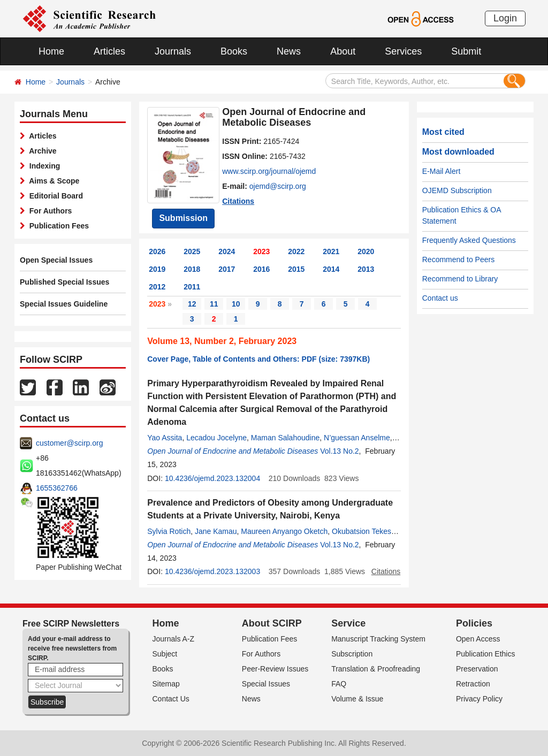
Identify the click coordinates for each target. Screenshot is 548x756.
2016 (261, 269)
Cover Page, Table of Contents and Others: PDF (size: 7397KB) (258, 359)
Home (51, 51)
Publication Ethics (486, 654)
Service (348, 623)
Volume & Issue (357, 699)
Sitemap (166, 684)
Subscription (352, 654)
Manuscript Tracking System (378, 639)
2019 (157, 269)
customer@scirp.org (69, 443)
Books (234, 51)
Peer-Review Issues (275, 669)
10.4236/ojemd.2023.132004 (212, 478)
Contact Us (171, 699)
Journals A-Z (174, 639)
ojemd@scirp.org (278, 186)
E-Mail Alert (442, 171)
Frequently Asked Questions (469, 240)
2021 (331, 251)
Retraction (473, 684)
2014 (331, 269)
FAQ (339, 684)
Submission (183, 218)
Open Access (478, 639)
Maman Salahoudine (285, 438)
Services (403, 51)
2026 (157, 251)
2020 (366, 251)
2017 (227, 269)
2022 (296, 251)
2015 (296, 269)
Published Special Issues (64, 282)
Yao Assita (165, 438)
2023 (261, 251)
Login (505, 18)
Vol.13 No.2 (339, 451)
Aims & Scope (52, 181)
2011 (192, 287)
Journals (173, 51)
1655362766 (57, 488)
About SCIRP (272, 623)
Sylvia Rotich (169, 531)
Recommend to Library (460, 279)
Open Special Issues (56, 260)
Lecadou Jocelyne (216, 438)
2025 (192, 251)
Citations (238, 201)
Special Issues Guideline (64, 304)
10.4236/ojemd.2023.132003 (212, 571)
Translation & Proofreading (376, 669)
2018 (192, 269)
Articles (109, 51)
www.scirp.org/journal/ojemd (269, 171)
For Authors (48, 211)
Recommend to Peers (458, 259)
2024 (227, 251)
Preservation (477, 669)
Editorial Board (54, 196)
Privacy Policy (479, 699)
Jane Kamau (216, 531)
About (343, 51)
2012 (157, 287)
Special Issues (266, 684)
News (289, 51)
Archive (41, 151)
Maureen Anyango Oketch (284, 531)
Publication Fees (57, 226)
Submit (466, 51)
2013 (366, 269)
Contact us (440, 298)
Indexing (43, 166)
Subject (165, 654)
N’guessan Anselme (357, 438)
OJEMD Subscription (457, 190)
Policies (474, 623)
